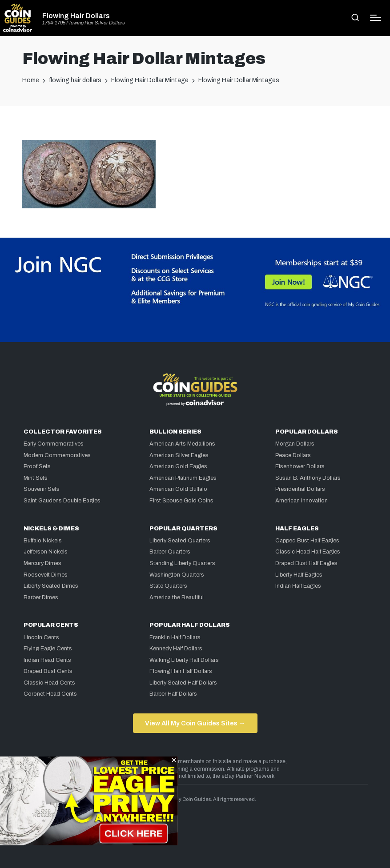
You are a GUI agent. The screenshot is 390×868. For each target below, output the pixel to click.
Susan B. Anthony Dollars (308, 478)
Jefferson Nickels (46, 552)
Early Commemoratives (54, 444)
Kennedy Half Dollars (176, 649)
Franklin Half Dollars (175, 637)
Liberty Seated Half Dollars (183, 683)
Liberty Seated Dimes (51, 586)
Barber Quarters (170, 552)
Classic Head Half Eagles (308, 552)
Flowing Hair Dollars (76, 16)
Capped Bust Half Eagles (307, 541)
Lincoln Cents (41, 637)
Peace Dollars (293, 455)
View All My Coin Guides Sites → (195, 723)
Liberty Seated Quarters (180, 541)
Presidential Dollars (300, 489)
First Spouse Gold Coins (181, 501)
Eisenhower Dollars (300, 466)
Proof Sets (37, 466)
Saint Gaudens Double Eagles (62, 501)
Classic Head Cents (49, 683)
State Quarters (168, 586)
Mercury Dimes (42, 563)
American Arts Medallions (182, 444)
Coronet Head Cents (50, 694)
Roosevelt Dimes (46, 575)
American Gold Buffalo (178, 489)
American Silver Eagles (179, 455)
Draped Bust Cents (48, 671)
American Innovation (302, 501)
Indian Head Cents (47, 660)
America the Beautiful (177, 597)
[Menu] (376, 18)
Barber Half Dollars (173, 694)
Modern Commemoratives (57, 455)
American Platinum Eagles (183, 478)
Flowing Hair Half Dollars (181, 671)
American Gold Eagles (178, 466)
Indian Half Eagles (298, 586)
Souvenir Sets (42, 489)
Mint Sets (36, 478)
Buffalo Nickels (43, 541)
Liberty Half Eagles (299, 575)
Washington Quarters (177, 575)
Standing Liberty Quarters (182, 563)
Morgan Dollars (295, 444)
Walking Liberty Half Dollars (184, 660)
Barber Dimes (41, 597)
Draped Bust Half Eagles (306, 563)
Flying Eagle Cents (48, 649)
